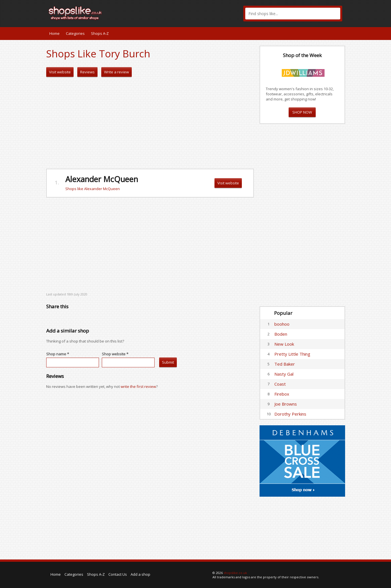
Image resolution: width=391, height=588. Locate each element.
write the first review (138, 386)
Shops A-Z (100, 33)
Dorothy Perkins (290, 414)
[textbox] (293, 14)
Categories (75, 33)
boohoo (282, 324)
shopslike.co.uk (235, 573)
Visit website (60, 72)
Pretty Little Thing (292, 354)
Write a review (117, 72)
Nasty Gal (284, 374)
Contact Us (118, 574)
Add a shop (140, 574)
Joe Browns (286, 404)
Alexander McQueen (102, 179)
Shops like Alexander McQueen (93, 189)
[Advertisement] (150, 123)
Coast (280, 384)
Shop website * (115, 354)
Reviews (87, 72)
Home (54, 33)
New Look (284, 344)
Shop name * (58, 354)
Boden (281, 334)
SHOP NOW (302, 112)
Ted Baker (285, 364)
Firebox (282, 394)
